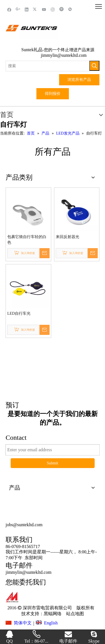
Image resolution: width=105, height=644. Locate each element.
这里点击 (53, 373)
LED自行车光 (19, 313)
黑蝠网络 (53, 614)
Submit (52, 463)
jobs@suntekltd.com (24, 525)
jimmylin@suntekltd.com (64, 55)
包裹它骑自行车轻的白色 (27, 240)
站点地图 (74, 614)
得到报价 (53, 94)
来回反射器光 (67, 237)
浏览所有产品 (79, 80)
